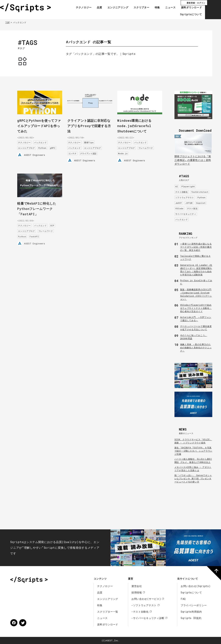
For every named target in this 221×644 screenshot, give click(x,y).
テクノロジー (82, 8)
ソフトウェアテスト (185, 197)
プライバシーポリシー (194, 605)
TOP (8, 22)
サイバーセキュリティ (186, 214)
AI (177, 186)
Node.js (126, 152)
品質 (97, 8)
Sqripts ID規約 (191, 618)
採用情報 (137, 592)
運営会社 (137, 586)
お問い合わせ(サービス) (146, 599)
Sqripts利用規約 (191, 612)
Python (46, 146)
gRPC (56, 146)
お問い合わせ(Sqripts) (196, 586)
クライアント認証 (92, 152)
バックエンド (44, 141)
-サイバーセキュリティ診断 (148, 618)
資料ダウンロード (189, 8)
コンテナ (76, 152)
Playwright (188, 186)
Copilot (201, 203)
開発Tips (93, 141)
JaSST (179, 203)
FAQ (183, 599)
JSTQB (189, 203)
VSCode (179, 208)
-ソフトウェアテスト (144, 605)
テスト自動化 (182, 192)
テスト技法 (192, 208)
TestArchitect (200, 192)
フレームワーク (149, 146)
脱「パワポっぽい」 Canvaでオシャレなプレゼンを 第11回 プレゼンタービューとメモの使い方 (193, 478)
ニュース (168, 8)
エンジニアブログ (30, 146)
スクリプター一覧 (108, 612)
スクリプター (139, 8)
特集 (155, 8)
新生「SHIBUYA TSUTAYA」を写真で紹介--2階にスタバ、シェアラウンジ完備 (193, 451)
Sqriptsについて (189, 15)
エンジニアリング (116, 8)
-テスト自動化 (140, 612)
